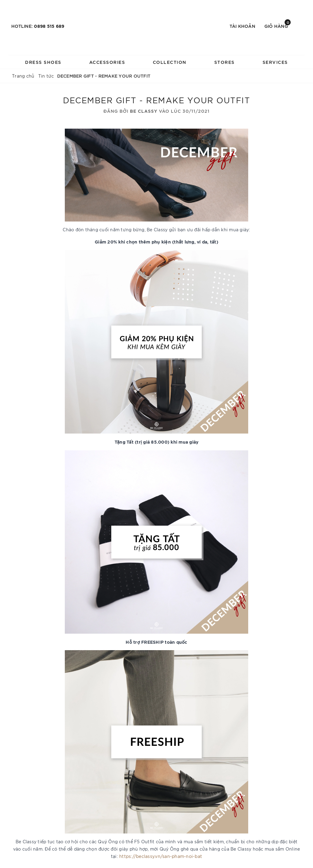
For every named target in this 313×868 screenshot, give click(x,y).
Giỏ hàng (278, 26)
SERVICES (275, 62)
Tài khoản (242, 26)
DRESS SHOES (43, 62)
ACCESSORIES (107, 62)
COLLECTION (170, 62)
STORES (225, 62)
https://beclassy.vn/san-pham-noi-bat (161, 856)
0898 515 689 (49, 26)
